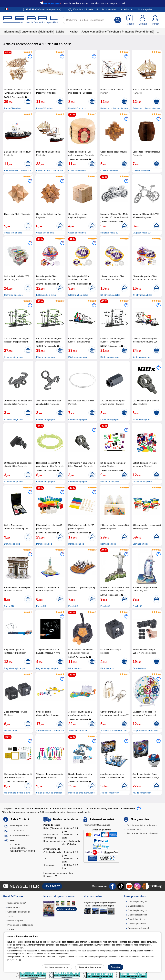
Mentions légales (15, 920)
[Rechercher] (118, 20)
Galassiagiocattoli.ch (138, 915)
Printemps (128, 32)
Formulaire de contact (20, 836)
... (158, 32)
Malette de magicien (110, 482)
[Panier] (155, 20)
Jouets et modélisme (94, 32)
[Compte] (143, 20)
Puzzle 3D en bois (13, 108)
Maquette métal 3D (109, 233)
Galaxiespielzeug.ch (137, 910)
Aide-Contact (127, 9)
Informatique (11, 32)
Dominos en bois (12, 544)
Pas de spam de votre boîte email (143, 833)
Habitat (74, 32)
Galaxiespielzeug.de (137, 901)
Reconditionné (144, 32)
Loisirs (60, 32)
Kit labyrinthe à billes (46, 295)
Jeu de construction (110, 793)
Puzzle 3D (9, 606)
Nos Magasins (145, 9)
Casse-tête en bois (77, 171)
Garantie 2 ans (134, 829)
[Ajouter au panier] (28, 101)
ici (20, 960)
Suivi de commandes (106, 9)
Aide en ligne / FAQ (19, 826)
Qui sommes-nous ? (17, 903)
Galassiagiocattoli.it (137, 924)
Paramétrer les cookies (90, 967)
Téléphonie (114, 32)
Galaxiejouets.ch (136, 906)
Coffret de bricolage (13, 295)
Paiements (97, 825)
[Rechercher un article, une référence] (92, 20)
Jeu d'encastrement (78, 731)
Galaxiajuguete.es (136, 919)
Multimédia (46, 32)
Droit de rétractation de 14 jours (142, 825)
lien (22, 948)
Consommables (29, 32)
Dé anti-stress (75, 668)
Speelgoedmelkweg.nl (138, 928)
